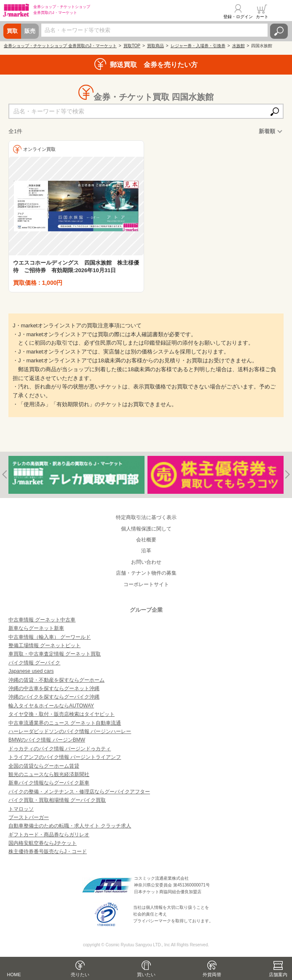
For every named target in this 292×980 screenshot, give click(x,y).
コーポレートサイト (146, 584)
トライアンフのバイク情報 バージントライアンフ (65, 757)
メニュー (281, 11)
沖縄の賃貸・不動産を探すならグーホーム (56, 680)
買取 (12, 31)
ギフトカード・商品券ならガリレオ (49, 835)
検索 (279, 31)
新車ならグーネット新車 (36, 628)
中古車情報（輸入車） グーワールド (50, 637)
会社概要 (146, 540)
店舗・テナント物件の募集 (146, 573)
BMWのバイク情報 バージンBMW (47, 740)
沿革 (146, 551)
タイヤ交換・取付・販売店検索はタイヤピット (62, 714)
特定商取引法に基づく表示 (146, 517)
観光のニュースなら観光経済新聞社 (49, 774)
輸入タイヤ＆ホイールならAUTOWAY (51, 706)
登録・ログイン (238, 17)
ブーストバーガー (29, 817)
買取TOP (132, 46)
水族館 (238, 46)
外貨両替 (212, 975)
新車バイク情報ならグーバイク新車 (49, 783)
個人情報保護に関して (146, 529)
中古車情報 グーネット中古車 (42, 620)
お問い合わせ (146, 562)
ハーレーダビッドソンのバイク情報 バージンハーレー (70, 731)
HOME (14, 975)
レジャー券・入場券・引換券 (198, 46)
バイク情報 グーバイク (34, 663)
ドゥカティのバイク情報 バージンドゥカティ (60, 749)
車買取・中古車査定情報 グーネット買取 (55, 654)
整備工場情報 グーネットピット (44, 645)
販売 (30, 31)
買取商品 (155, 46)
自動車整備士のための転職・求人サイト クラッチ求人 (70, 826)
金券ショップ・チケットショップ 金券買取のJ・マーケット (60, 46)
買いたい (146, 975)
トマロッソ (21, 809)
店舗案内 (278, 975)
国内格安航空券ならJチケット (43, 843)
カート (262, 17)
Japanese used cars (31, 671)
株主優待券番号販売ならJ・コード (48, 851)
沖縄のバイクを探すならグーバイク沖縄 (54, 697)
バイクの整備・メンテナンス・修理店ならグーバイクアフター (79, 792)
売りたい (80, 975)
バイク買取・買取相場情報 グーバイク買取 (57, 800)
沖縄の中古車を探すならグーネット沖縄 (54, 688)
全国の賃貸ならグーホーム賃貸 (44, 766)
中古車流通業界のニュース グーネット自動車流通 (65, 723)
